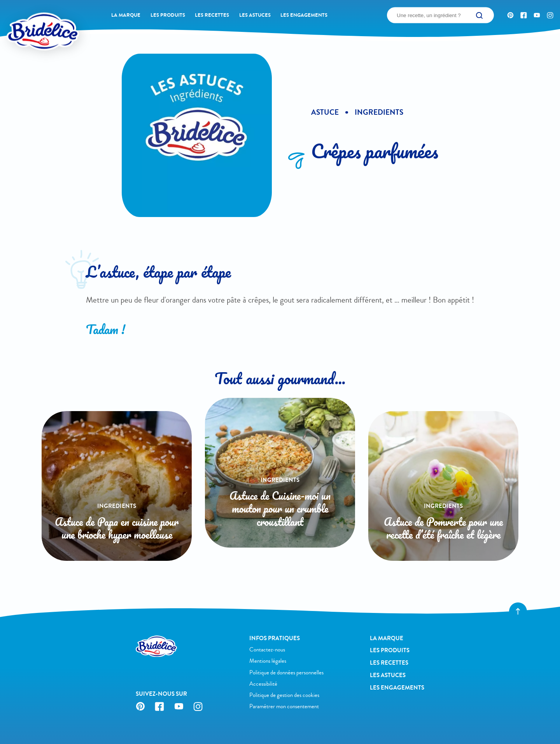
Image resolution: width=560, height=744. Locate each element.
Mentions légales (268, 661)
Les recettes (212, 15)
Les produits (168, 15)
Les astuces (255, 15)
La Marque (126, 15)
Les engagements (304, 15)
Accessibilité (263, 684)
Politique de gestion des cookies (284, 695)
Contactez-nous (267, 650)
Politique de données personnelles (286, 673)
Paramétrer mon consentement (284, 706)
